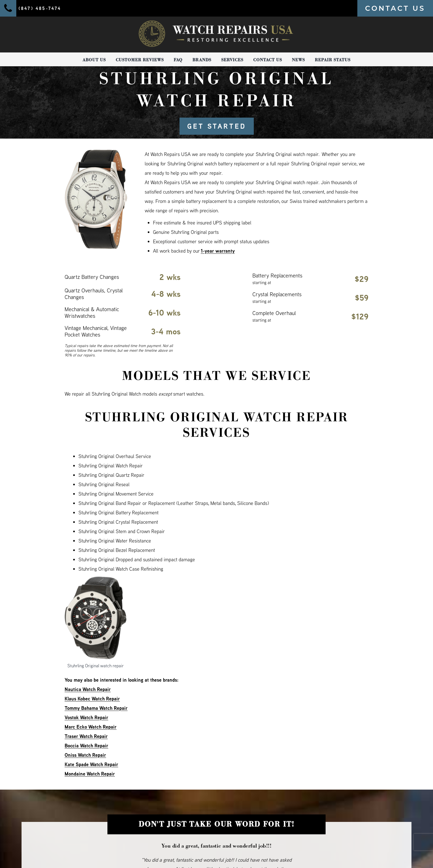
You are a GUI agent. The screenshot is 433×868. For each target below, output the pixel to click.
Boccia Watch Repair (86, 746)
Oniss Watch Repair (85, 755)
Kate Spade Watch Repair (91, 764)
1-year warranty (218, 251)
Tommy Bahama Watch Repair (96, 708)
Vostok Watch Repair (86, 717)
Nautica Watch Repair (88, 689)
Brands (202, 60)
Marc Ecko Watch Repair (91, 727)
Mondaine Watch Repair (90, 774)
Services (232, 60)
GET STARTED (217, 126)
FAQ (178, 60)
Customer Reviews (140, 60)
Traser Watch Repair (86, 736)
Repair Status (333, 60)
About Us (94, 60)
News (298, 60)
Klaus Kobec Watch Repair (92, 699)
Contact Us (268, 60)
